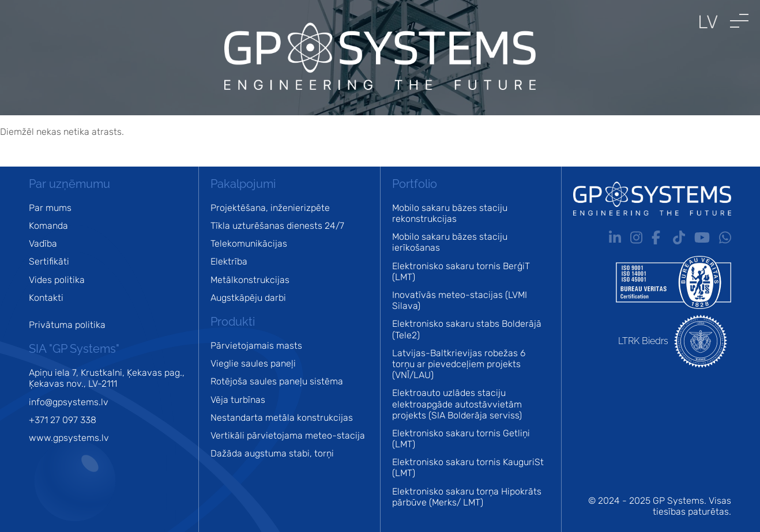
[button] (739, 21)
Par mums (50, 208)
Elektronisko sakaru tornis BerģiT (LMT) (461, 271)
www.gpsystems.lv (69, 438)
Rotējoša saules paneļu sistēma (277, 381)
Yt (702, 237)
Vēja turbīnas (238, 400)
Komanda (48, 226)
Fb (658, 237)
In (615, 237)
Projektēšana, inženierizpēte (270, 208)
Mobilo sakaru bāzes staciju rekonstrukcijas (450, 213)
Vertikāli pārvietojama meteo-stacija (288, 435)
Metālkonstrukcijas (250, 280)
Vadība (43, 244)
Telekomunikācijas (249, 244)
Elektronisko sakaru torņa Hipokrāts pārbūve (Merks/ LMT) (467, 497)
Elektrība (229, 261)
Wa (725, 237)
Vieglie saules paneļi (253, 363)
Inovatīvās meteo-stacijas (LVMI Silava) (460, 300)
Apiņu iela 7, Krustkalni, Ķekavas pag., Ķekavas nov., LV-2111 (107, 378)
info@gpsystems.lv (69, 402)
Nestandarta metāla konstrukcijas (282, 418)
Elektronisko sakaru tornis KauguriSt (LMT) (468, 467)
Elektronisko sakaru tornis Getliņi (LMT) (461, 439)
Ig (636, 237)
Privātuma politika (67, 325)
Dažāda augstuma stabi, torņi (272, 453)
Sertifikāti (49, 261)
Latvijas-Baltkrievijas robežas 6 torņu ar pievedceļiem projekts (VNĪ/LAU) (459, 364)
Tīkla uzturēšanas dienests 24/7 (277, 226)
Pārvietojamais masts (256, 346)
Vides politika (57, 280)
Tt (679, 237)
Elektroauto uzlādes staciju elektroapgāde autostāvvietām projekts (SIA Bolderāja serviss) (457, 404)
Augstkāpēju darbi (248, 298)
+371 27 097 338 (63, 420)
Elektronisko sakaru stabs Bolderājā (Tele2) (467, 329)
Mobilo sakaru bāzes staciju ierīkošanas (450, 242)
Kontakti (46, 298)
